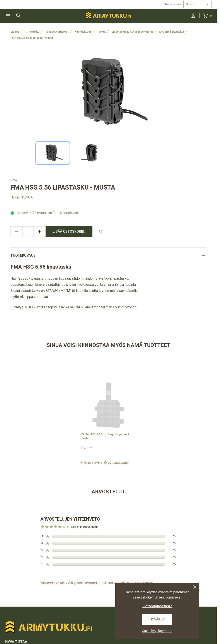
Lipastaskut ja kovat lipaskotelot (132, 32)
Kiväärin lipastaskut (171, 32)
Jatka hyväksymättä (157, 631)
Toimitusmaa (173, 4)
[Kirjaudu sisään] (193, 16)
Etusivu (15, 32)
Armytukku (32, 32)
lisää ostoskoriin (69, 231)
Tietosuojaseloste (157, 606)
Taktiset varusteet (57, 32)
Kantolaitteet (83, 32)
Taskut (101, 32)
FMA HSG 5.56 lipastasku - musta (32, 38)
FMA (14, 180)
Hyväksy (157, 619)
